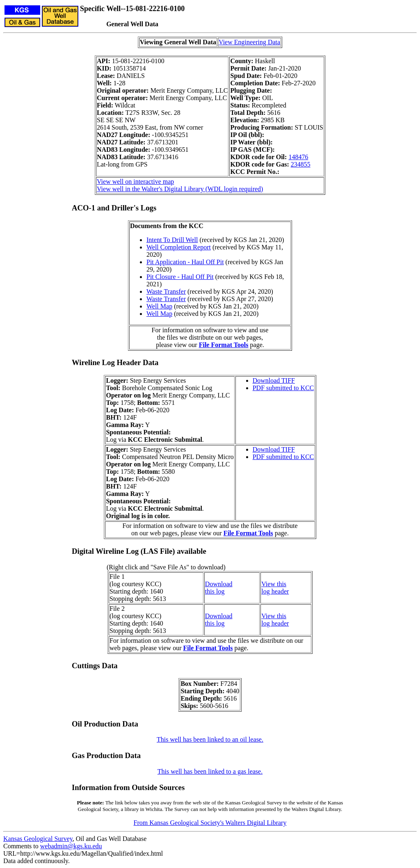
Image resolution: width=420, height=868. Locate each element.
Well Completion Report (179, 247)
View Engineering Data (249, 42)
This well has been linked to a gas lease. (210, 771)
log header (275, 591)
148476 (298, 157)
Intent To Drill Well (172, 240)
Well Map (159, 306)
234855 (301, 164)
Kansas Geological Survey (38, 839)
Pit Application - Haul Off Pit (185, 262)
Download (219, 584)
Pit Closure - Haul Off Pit (180, 277)
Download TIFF (274, 380)
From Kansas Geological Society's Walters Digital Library (210, 823)
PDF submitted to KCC (283, 388)
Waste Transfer (166, 291)
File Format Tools (224, 345)
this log (215, 591)
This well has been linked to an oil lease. (210, 739)
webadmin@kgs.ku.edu (71, 846)
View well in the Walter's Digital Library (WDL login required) (180, 189)
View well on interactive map (135, 182)
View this (274, 584)
